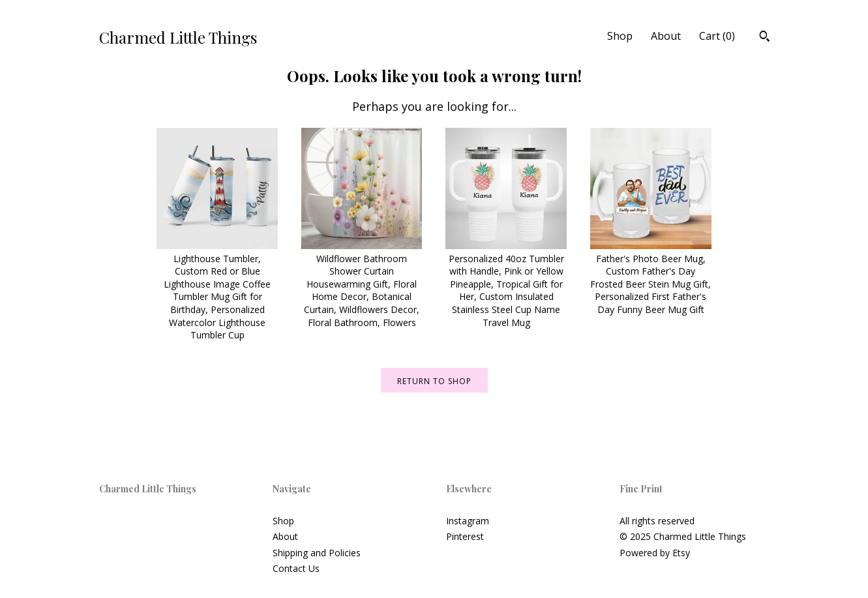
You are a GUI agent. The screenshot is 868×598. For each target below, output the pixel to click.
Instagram (468, 521)
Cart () (717, 36)
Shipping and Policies (317, 553)
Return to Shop (434, 381)
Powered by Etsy (655, 553)
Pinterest (465, 536)
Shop (620, 36)
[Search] (765, 38)
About (666, 36)
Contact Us (296, 568)
